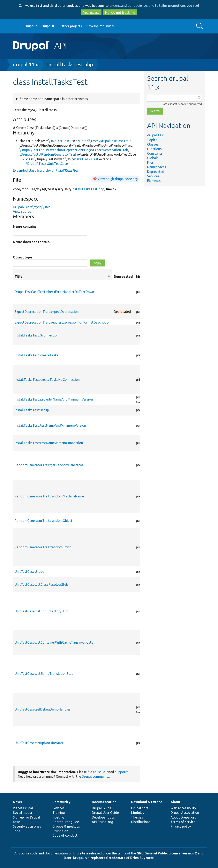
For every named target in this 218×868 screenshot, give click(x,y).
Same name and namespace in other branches (54, 99)
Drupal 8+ (49, 26)
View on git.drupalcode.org (118, 179)
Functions (154, 149)
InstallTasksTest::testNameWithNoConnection (49, 443)
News (17, 802)
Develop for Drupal (100, 26)
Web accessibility (183, 808)
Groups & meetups (66, 826)
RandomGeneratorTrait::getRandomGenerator (49, 465)
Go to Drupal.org (17, 26)
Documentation (104, 802)
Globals (153, 158)
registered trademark (108, 858)
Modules (138, 813)
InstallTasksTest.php (70, 65)
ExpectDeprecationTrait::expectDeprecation (47, 312)
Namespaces (157, 167)
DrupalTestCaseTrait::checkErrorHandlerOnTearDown (54, 292)
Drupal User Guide (105, 813)
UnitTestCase (60, 141)
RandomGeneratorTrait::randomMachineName (49, 496)
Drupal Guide (102, 808)
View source (22, 211)
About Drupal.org (183, 817)
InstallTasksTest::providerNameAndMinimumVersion (54, 399)
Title (63, 277)
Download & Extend (147, 802)
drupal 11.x (25, 65)
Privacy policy (181, 826)
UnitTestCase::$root (29, 572)
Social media (22, 813)
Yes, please (91, 13)
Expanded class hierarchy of (46, 170)
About (176, 802)
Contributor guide (66, 822)
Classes (153, 144)
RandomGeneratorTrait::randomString (43, 547)
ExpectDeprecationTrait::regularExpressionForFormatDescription (63, 322)
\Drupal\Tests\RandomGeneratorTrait (48, 154)
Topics (152, 140)
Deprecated (156, 172)
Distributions (141, 822)
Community (61, 802)
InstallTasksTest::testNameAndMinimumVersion (50, 425)
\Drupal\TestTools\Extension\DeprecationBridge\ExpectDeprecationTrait (74, 150)
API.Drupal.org (102, 822)
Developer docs (103, 817)
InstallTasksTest (86, 159)
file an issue (96, 772)
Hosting (58, 817)
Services (153, 176)
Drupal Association (185, 813)
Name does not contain (31, 242)
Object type (22, 257)
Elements (154, 181)
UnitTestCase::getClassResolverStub (41, 584)
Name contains (25, 226)
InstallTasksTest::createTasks (36, 355)
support (121, 772)
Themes (137, 817)
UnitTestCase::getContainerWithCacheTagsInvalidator (55, 642)
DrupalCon (60, 831)
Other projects (71, 26)
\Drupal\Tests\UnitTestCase (47, 164)
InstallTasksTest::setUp (32, 410)
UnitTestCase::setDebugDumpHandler (42, 709)
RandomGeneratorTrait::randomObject (43, 521)
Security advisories (27, 826)
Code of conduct (65, 835)
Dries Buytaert (142, 858)
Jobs (17, 831)
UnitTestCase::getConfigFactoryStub (41, 611)
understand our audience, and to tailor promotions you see (154, 6)
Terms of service (183, 822)
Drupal (78, 858)
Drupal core (140, 808)
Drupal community (96, 776)
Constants (155, 153)
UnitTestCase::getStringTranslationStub (44, 674)
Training (59, 813)
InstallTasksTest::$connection (37, 335)
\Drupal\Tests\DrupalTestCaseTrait (104, 141)
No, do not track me (120, 13)
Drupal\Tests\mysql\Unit (31, 207)
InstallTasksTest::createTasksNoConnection (47, 380)
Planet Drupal (23, 808)
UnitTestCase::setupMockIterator (39, 743)
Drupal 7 (31, 26)
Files (150, 162)
